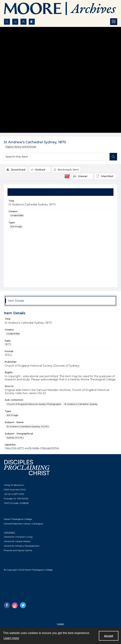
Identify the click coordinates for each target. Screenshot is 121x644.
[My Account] (23, 22)
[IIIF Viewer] (82, 176)
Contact (60, 624)
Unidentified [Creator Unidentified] (17, 215)
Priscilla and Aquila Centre (18, 550)
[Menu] (114, 22)
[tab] (61, 192)
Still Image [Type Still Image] (16, 226)
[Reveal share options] (15, 22)
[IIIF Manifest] (105, 176)
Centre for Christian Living (18, 537)
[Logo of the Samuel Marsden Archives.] (60, 9)
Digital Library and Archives (21, 147)
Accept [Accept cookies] (109, 636)
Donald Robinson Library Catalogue (23, 524)
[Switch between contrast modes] (32, 22)
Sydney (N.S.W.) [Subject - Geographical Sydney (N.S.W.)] (15, 438)
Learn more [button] (11, 638)
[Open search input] (7, 22)
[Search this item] (57, 157)
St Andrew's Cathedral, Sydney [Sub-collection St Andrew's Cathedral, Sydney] (81, 404)
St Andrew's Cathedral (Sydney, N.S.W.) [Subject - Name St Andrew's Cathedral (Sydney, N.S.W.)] (28, 426)
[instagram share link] (15, 605)
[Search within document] (113, 157)
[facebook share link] (7, 605)
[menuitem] (60, 624)
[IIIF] (67, 176)
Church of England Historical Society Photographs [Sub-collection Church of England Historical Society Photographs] (34, 404)
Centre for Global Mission (17, 541)
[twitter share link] (23, 605)
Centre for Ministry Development (22, 546)
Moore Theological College (18, 519)
